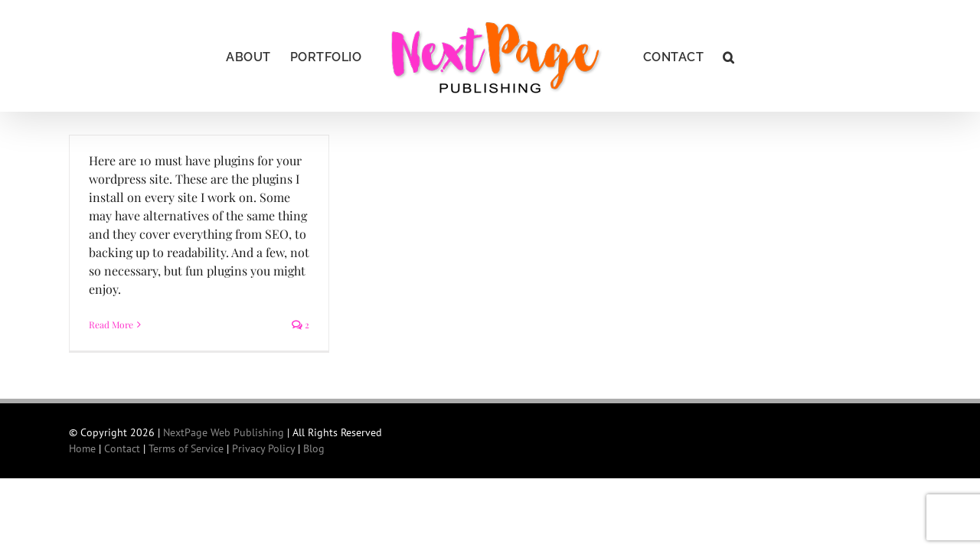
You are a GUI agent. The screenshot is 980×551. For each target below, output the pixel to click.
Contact (122, 448)
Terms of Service (186, 448)
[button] (763, 56)
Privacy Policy (263, 448)
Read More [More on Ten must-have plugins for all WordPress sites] (111, 324)
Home (82, 448)
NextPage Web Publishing (224, 432)
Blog (314, 448)
